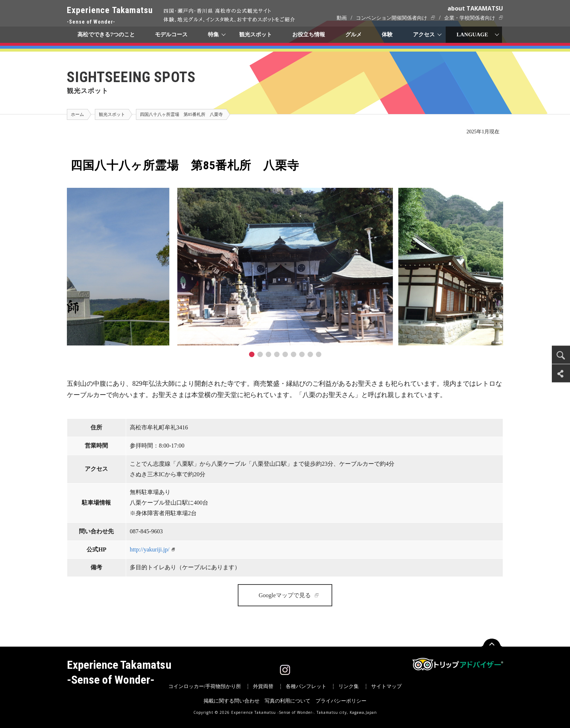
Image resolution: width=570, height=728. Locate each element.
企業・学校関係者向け (470, 18)
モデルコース (172, 35)
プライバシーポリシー (341, 701)
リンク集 (349, 686)
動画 (342, 18)
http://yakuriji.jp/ (150, 549)
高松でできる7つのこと (106, 35)
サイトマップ (386, 686)
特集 (214, 35)
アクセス (424, 35)
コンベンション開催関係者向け (392, 18)
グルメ (354, 35)
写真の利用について (288, 701)
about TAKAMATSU (475, 8)
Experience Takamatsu (110, 16)
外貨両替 (263, 686)
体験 (388, 35)
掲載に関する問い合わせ (232, 701)
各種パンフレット (306, 686)
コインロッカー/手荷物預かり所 (205, 686)
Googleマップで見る (284, 595)
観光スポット (256, 35)
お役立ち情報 (309, 35)
